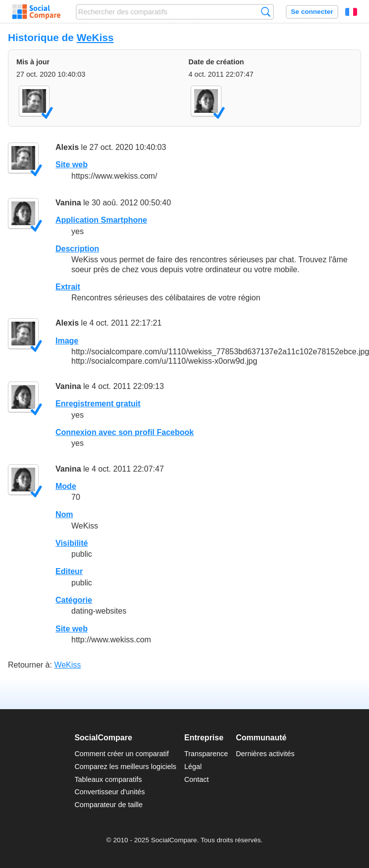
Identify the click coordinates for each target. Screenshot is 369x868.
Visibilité (72, 543)
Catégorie (74, 600)
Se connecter (312, 12)
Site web (72, 165)
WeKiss (95, 37)
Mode (66, 486)
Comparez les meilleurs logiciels (125, 767)
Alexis (67, 147)
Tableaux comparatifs (108, 779)
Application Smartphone (101, 220)
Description (77, 249)
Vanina (68, 203)
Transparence (206, 754)
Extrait (68, 287)
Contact (197, 779)
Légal (193, 767)
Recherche (266, 12)
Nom (64, 514)
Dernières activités (265, 754)
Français (351, 12)
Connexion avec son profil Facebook (125, 432)
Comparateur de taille (108, 805)
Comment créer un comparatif (121, 754)
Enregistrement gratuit (98, 404)
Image (67, 341)
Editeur (69, 571)
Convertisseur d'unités (109, 792)
